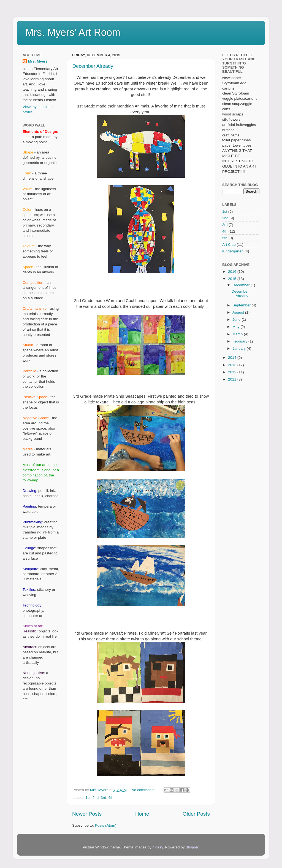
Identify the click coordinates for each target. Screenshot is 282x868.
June (237, 320)
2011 (233, 379)
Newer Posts (87, 814)
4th (111, 798)
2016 (233, 272)
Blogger (192, 847)
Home (142, 814)
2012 (233, 372)
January (240, 348)
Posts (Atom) (106, 825)
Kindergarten (233, 251)
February (240, 341)
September (242, 305)
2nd (96, 798)
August (239, 312)
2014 (233, 358)
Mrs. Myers (38, 61)
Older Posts (196, 814)
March (238, 334)
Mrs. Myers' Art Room (73, 32)
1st (88, 798)
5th (225, 238)
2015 (233, 279)
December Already (93, 66)
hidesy (158, 847)
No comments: (144, 790)
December (242, 285)
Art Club (229, 245)
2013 (233, 365)
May (236, 327)
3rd (104, 798)
